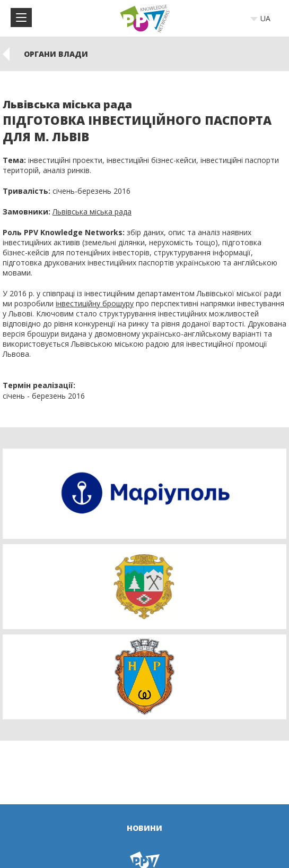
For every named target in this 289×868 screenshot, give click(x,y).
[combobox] (264, 19)
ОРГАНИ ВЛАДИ (56, 54)
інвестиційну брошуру (95, 303)
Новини (144, 828)
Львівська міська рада (92, 212)
